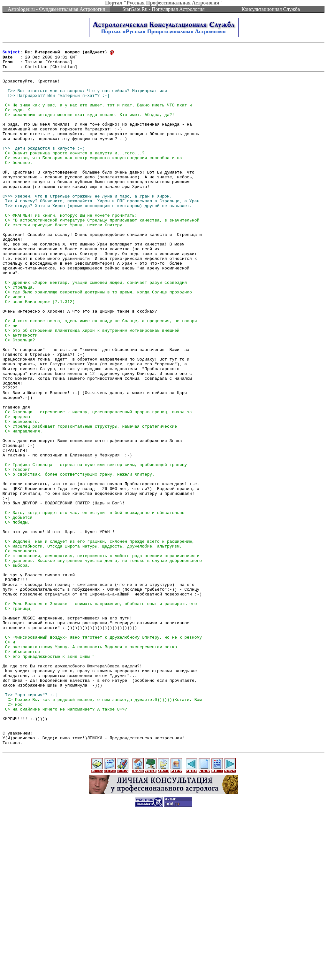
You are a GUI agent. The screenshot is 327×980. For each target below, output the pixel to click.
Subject (11, 54)
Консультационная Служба (271, 9)
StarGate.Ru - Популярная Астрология (163, 9)
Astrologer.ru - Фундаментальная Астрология (56, 9)
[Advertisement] (163, 966)
